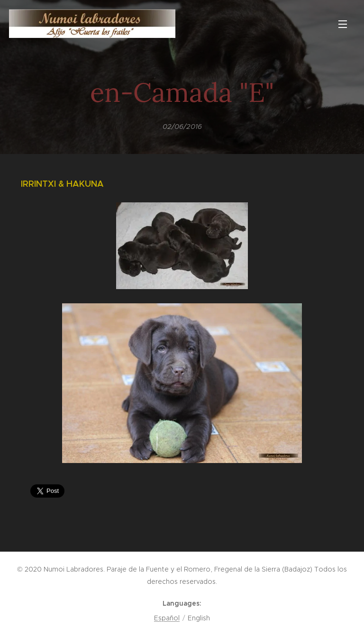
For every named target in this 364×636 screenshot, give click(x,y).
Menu (343, 24)
